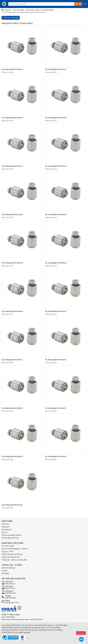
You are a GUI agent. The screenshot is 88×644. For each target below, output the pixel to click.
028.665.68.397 (11, 598)
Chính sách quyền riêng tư (12, 535)
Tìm (78, 4)
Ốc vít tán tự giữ (33, 10)
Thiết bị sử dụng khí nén (11, 557)
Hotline (81, 633)
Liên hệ (4, 532)
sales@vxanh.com (12, 602)
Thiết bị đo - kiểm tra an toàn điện (14, 560)
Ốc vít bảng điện (47, 10)
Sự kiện (4, 571)
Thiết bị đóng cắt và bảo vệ (12, 554)
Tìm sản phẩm (19, 10)
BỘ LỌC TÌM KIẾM (11, 18)
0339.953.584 (10, 593)
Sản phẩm (5, 573)
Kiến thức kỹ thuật (8, 568)
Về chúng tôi (6, 529)
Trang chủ (6, 10)
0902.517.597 (10, 588)
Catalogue (5, 527)
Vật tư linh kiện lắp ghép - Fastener (15, 549)
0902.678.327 (10, 584)
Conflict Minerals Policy (10, 538)
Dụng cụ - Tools (7, 551)
